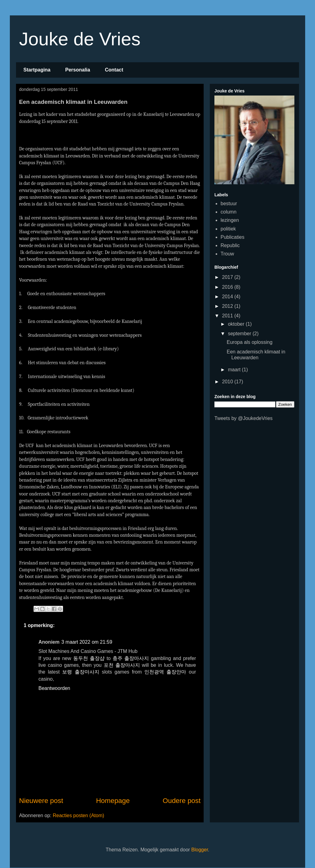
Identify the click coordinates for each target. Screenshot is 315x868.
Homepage (113, 801)
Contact (114, 70)
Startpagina (37, 70)
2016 (228, 287)
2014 (228, 297)
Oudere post (182, 801)
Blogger (200, 850)
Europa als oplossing (250, 342)
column (229, 212)
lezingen (230, 220)
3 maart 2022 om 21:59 (87, 642)
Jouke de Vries (80, 39)
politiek (228, 229)
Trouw (227, 254)
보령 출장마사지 (81, 672)
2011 (228, 316)
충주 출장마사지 (131, 658)
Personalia (78, 70)
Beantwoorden (54, 688)
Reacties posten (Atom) (78, 815)
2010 (228, 382)
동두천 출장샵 (89, 658)
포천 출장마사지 (122, 665)
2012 (228, 306)
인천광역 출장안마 (165, 672)
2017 (228, 277)
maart (235, 370)
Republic (230, 245)
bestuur (229, 204)
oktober (237, 324)
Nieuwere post (41, 801)
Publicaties (232, 237)
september (240, 334)
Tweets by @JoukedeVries (243, 418)
